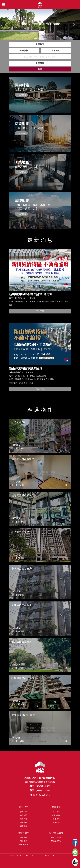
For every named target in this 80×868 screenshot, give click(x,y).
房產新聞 (24, 815)
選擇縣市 (40, 44)
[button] (6, 25)
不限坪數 (56, 50)
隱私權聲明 (24, 844)
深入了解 (40, 311)
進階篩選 (40, 63)
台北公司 (56, 812)
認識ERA (24, 812)
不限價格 (24, 50)
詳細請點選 (21, 95)
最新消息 (24, 819)
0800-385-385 (43, 795)
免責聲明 (24, 837)
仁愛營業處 (56, 815)
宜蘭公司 (56, 822)
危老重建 (24, 822)
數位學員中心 (56, 841)
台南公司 (56, 819)
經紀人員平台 (56, 837)
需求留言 (24, 826)
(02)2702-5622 (43, 786)
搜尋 (40, 69)
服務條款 (24, 841)
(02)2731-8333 (43, 791)
